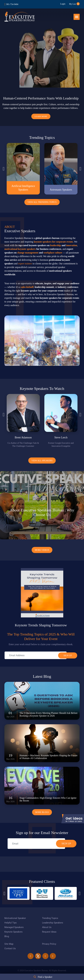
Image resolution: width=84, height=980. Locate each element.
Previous (4, 169)
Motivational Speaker (15, 918)
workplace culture (53, 253)
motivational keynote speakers (20, 249)
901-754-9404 (12, 4)
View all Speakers (42, 461)
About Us (47, 927)
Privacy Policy (49, 944)
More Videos (42, 550)
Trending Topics (50, 918)
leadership (56, 245)
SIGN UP (66, 843)
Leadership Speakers (53, 923)
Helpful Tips (11, 923)
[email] (36, 844)
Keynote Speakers (13, 932)
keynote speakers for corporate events (53, 242)
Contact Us (10, 948)
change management (28, 253)
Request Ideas (49, 932)
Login (63, 4)
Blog (7, 936)
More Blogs (42, 812)
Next (80, 169)
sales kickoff (27, 287)
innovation (72, 245)
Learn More (41, 116)
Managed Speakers (14, 927)
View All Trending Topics (42, 202)
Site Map (9, 944)
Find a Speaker (45, 977)
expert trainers (25, 264)
